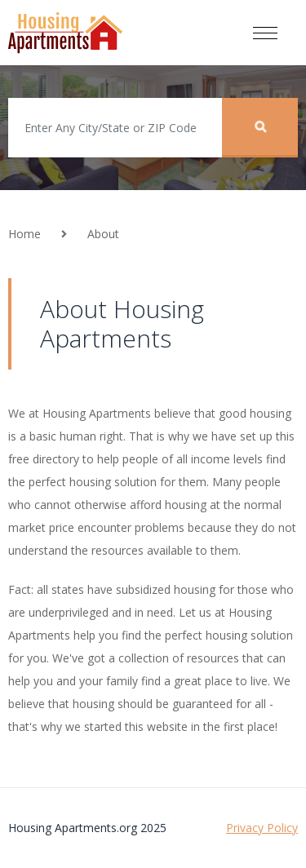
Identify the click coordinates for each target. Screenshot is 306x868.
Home (24, 234)
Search (260, 126)
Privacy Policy (262, 828)
